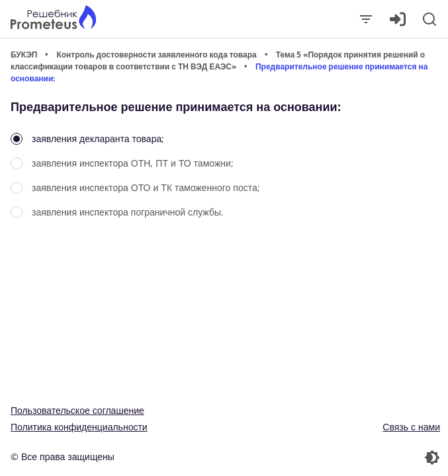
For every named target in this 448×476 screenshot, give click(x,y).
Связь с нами (411, 427)
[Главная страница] (53, 19)
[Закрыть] (366, 19)
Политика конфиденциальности (79, 427)
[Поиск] (429, 19)
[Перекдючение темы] (334, 457)
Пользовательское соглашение (77, 410)
